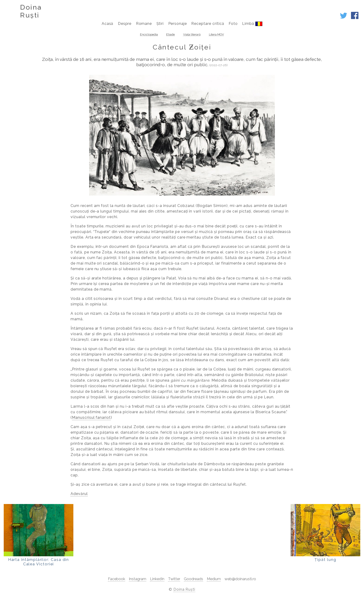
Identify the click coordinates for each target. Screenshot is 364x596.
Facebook (117, 579)
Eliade (171, 34)
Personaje (178, 24)
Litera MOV (216, 34)
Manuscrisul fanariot (91, 418)
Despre (125, 24)
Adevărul (79, 494)
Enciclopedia (149, 34)
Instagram (138, 579)
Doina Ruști (184, 589)
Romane (144, 24)
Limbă (252, 24)
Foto (233, 24)
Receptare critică (208, 24)
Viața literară (192, 34)
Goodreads (193, 579)
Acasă (108, 24)
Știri (160, 24)
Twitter (174, 579)
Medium (214, 579)
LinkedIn (157, 579)
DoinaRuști (31, 11)
